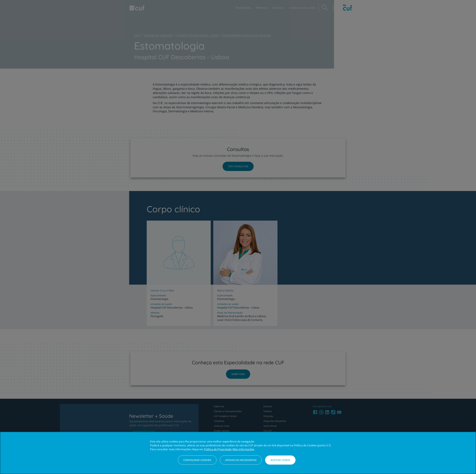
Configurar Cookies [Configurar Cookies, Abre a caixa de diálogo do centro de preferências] (197, 460)
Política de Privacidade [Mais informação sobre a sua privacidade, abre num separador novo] (218, 449)
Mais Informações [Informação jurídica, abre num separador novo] (243, 449)
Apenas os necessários (241, 460)
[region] (238, 453)
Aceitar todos (280, 460)
